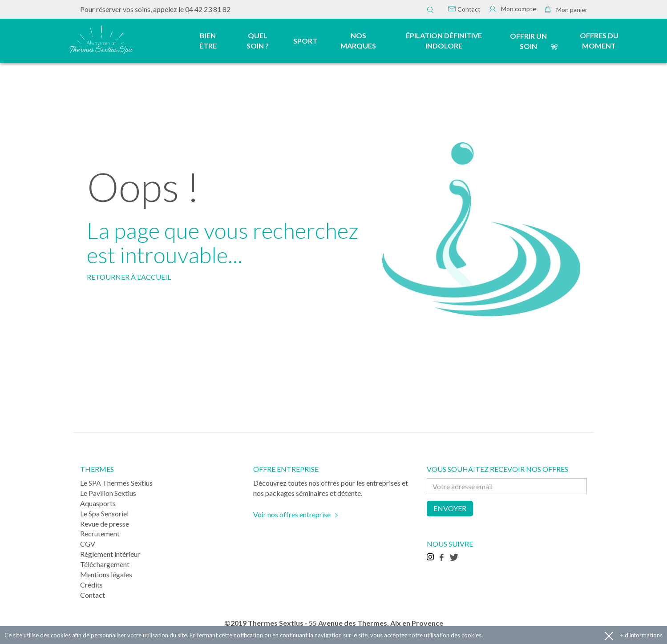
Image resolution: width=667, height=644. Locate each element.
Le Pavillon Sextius (108, 493)
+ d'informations (641, 635)
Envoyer (450, 508)
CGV (88, 544)
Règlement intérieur (110, 554)
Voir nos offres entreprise (292, 514)
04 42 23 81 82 (208, 9)
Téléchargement (105, 564)
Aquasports (98, 503)
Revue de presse (105, 524)
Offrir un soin (528, 41)
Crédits (91, 585)
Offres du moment (599, 40)
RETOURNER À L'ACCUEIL (129, 277)
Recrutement (100, 533)
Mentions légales (106, 574)
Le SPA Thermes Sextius (116, 483)
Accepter (609, 635)
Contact (464, 9)
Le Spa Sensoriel (104, 513)
